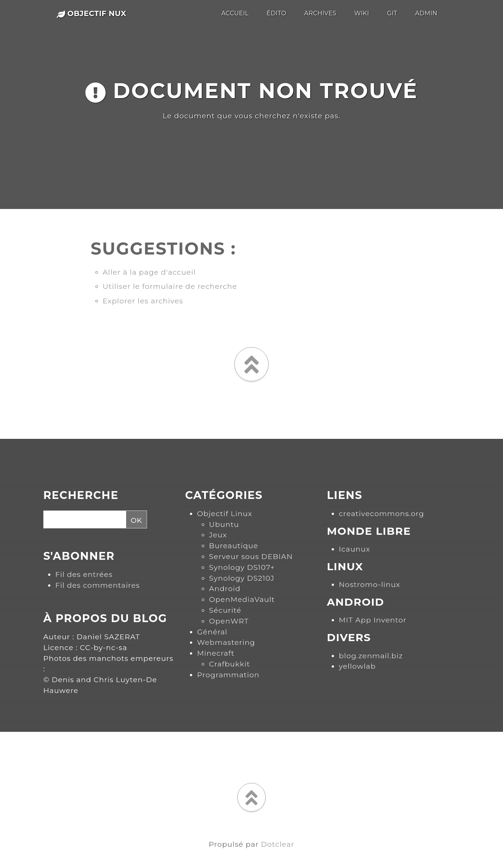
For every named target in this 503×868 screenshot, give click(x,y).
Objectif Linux (225, 513)
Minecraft (216, 653)
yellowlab (357, 666)
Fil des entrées (84, 574)
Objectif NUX (91, 13)
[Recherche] (84, 520)
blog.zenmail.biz (371, 656)
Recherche (81, 495)
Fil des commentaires (98, 585)
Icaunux (354, 549)
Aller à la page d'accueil (149, 272)
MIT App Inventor (373, 620)
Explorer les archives (143, 301)
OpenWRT (229, 621)
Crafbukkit (229, 664)
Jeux (218, 535)
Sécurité (225, 610)
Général (212, 632)
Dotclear (277, 844)
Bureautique (234, 546)
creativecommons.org (382, 513)
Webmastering (226, 642)
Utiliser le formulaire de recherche (170, 286)
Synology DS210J (242, 578)
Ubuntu (224, 524)
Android (225, 588)
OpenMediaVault (242, 599)
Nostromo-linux (370, 584)
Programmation (228, 675)
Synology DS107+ (242, 567)
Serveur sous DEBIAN (251, 556)
